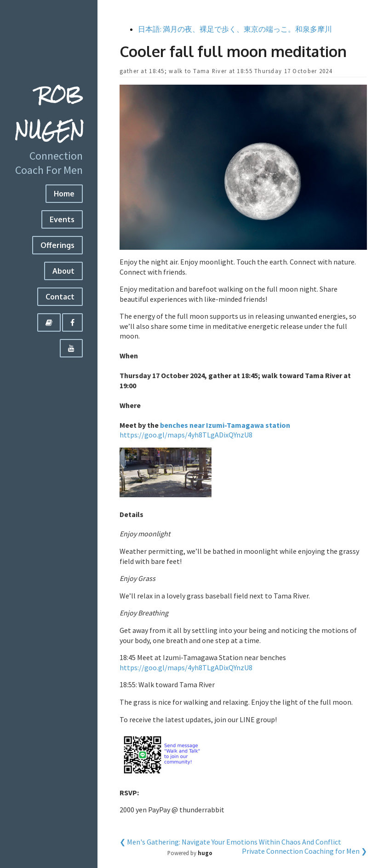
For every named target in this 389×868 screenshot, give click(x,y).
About (63, 271)
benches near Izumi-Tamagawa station (225, 425)
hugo (205, 853)
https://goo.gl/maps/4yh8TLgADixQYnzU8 (186, 435)
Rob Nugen (49, 113)
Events (62, 219)
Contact (60, 297)
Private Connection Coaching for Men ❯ (304, 851)
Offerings (57, 245)
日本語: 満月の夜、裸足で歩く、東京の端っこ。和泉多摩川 (235, 29)
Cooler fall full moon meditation (233, 51)
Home (64, 194)
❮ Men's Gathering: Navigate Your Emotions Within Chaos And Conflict (230, 842)
